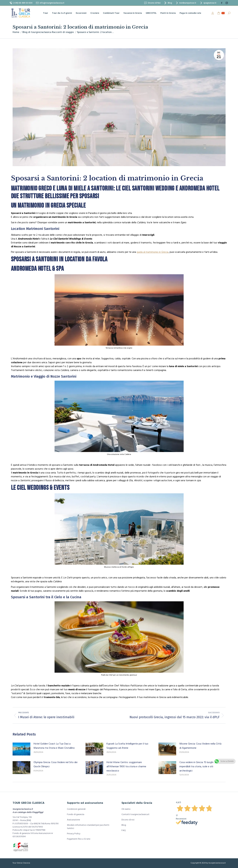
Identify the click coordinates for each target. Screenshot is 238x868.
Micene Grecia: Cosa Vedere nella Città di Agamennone (200, 746)
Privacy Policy (74, 834)
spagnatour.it (208, 3)
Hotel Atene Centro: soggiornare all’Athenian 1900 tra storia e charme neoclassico (126, 766)
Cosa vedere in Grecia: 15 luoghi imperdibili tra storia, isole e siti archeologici (196, 766)
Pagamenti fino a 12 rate (79, 839)
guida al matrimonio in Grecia (152, 252)
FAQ (124, 830)
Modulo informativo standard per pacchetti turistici (88, 827)
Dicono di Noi (152, 3)
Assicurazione (73, 820)
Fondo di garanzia (76, 814)
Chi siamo (126, 809)
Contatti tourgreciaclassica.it (135, 814)
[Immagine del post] (21, 749)
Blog (168, 3)
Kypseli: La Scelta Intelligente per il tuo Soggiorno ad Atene (127, 746)
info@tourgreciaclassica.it (50, 3)
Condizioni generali (76, 809)
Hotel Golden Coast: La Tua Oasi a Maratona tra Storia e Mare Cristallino (54, 746)
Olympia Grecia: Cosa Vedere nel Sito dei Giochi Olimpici (56, 764)
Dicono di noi (128, 820)
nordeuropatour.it (186, 3)
